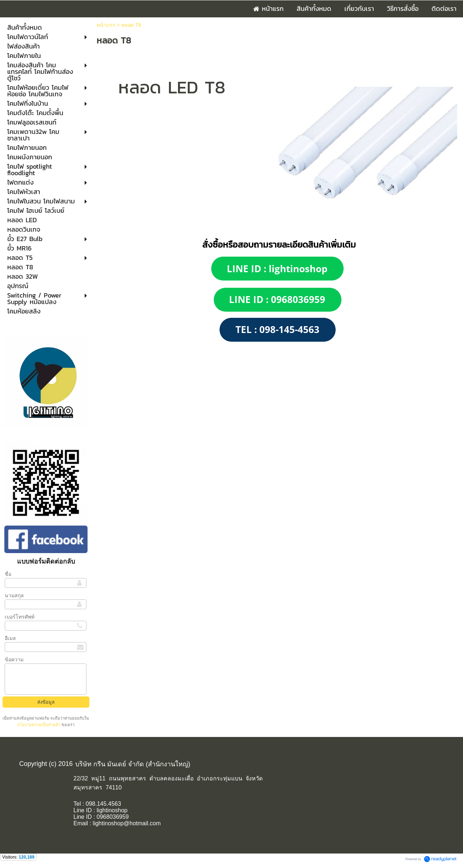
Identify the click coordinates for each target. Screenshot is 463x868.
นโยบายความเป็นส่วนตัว (39, 725)
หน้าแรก (106, 25)
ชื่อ (8, 574)
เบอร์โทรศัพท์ (20, 617)
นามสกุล (14, 595)
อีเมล (10, 638)
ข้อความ (14, 660)
